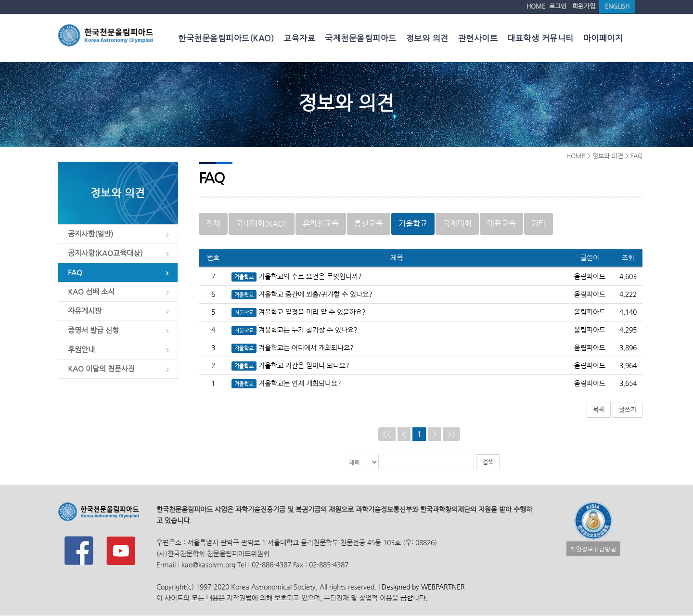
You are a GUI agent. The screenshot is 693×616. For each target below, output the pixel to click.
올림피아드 (590, 277)
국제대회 (457, 224)
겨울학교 (413, 224)
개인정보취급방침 (593, 549)
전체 (213, 224)
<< (387, 434)
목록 (599, 410)
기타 (539, 224)
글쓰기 (628, 410)
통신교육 (369, 224)
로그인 (558, 6)
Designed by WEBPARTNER (422, 587)
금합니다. (414, 598)
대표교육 (501, 224)
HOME (536, 6)
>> (451, 434)
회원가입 (584, 6)
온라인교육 (321, 224)
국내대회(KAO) (262, 224)
